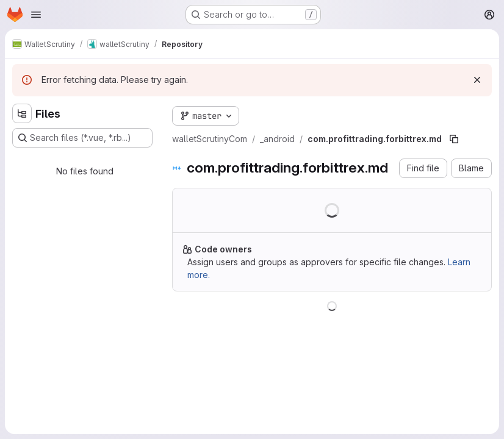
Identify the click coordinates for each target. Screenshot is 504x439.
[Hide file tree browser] (22, 113)
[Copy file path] (454, 139)
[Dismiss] (477, 80)
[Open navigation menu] (36, 15)
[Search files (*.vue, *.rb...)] (82, 138)
